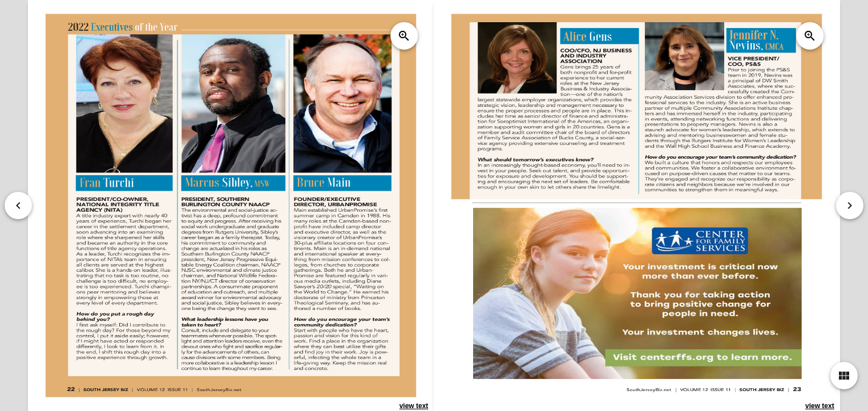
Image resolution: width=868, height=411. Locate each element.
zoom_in (404, 36)
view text (414, 406)
